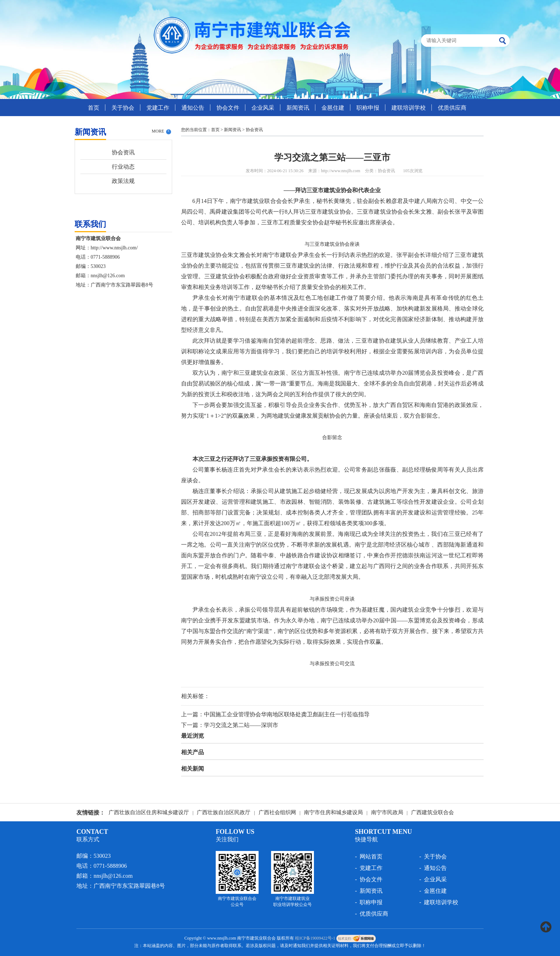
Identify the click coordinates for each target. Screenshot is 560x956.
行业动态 (123, 167)
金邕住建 (333, 108)
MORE (161, 131)
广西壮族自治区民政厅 (224, 812)
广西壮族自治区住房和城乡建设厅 (149, 812)
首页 (94, 108)
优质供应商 (452, 108)
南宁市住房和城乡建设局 (333, 812)
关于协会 (123, 108)
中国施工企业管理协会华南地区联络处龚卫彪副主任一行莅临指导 (287, 714)
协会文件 (228, 108)
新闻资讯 (298, 108)
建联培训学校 (409, 108)
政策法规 (123, 181)
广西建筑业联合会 (432, 812)
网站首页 (371, 857)
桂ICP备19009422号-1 (315, 938)
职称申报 (368, 108)
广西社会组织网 (277, 812)
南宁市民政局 (387, 812)
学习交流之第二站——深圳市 (241, 725)
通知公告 (193, 108)
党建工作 (158, 108)
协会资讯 (123, 152)
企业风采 (263, 108)
